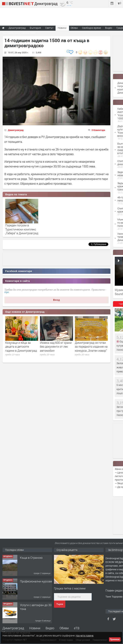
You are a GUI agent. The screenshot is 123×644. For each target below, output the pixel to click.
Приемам (115, 639)
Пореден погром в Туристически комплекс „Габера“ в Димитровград (22, 229)
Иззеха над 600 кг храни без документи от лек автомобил (56, 347)
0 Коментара (98, 130)
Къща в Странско (31, 558)
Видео (50, 628)
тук (7, 292)
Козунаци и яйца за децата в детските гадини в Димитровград (21, 347)
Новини (62, 28)
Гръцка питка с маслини (70, 588)
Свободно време (91, 28)
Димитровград (16, 130)
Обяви (64, 628)
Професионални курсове (36, 581)
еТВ (77, 628)
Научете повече (85, 635)
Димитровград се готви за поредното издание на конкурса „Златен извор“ (91, 347)
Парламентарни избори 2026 (19, 33)
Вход (57, 300)
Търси (60, 604)
